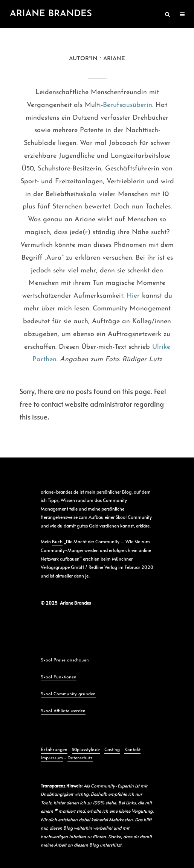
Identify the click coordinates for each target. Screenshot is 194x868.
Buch (57, 541)
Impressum (52, 758)
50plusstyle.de (86, 750)
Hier (133, 296)
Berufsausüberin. (128, 105)
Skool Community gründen (68, 694)
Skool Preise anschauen (65, 660)
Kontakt (132, 750)
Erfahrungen (54, 750)
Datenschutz (80, 758)
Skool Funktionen (59, 677)
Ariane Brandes (51, 14)
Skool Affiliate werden (63, 711)
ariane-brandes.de (60, 492)
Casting (112, 750)
